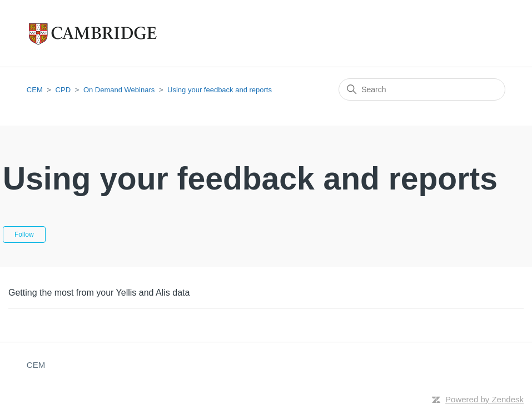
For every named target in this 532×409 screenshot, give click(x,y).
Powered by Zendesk (484, 399)
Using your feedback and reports (220, 90)
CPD (63, 90)
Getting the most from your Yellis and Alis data (99, 293)
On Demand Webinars (119, 90)
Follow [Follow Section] (24, 235)
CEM (35, 90)
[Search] (422, 89)
